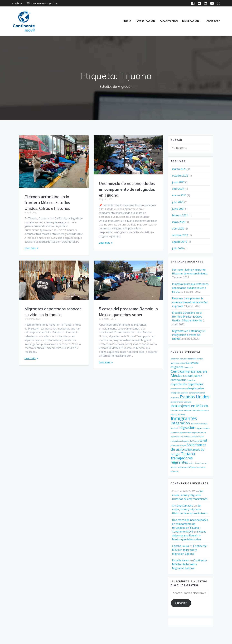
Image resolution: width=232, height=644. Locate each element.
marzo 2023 (179, 169)
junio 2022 (178, 182)
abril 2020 (178, 229)
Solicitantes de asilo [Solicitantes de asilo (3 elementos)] (188, 447)
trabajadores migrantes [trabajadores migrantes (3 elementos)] (182, 460)
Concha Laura (180, 546)
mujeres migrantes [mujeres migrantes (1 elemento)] (179, 432)
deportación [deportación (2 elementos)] (179, 384)
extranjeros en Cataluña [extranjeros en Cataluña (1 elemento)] (181, 402)
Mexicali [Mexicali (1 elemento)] (174, 428)
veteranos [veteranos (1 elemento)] (201, 467)
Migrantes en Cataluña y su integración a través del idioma (189, 335)
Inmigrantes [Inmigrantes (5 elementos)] (184, 418)
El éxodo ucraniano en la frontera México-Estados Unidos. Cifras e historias (47, 203)
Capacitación (169, 21)
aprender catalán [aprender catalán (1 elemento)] (195, 359)
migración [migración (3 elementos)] (187, 427)
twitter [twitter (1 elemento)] (191, 463)
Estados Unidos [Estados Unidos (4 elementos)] (195, 397)
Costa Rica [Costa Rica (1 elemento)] (191, 380)
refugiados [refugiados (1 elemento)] (175, 441)
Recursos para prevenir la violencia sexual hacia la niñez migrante (190, 302)
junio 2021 (178, 209)
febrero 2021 (180, 215)
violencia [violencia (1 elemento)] (175, 471)
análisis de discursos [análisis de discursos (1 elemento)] (179, 359)
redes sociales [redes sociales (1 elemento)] (198, 437)
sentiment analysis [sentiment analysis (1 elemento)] (178, 445)
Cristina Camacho (183, 506)
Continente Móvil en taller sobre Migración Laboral (189, 550)
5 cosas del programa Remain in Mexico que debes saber (189, 535)
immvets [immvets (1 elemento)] (181, 414)
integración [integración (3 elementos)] (180, 423)
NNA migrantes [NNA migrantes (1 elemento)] (194, 432)
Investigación (145, 21)
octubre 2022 (180, 176)
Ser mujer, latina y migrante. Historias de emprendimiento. (190, 495)
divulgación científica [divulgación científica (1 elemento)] (180, 393)
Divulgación (191, 21)
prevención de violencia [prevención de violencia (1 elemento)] (181, 437)
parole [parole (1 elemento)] (203, 432)
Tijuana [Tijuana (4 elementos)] (188, 454)
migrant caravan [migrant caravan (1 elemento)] (203, 428)
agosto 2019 (180, 242)
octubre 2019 (180, 235)
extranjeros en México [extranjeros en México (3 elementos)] (189, 406)
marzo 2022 (179, 195)
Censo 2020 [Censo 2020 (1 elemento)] (189, 367)
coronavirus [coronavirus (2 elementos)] (179, 380)
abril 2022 (178, 189)
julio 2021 (178, 202)
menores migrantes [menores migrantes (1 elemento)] (199, 424)
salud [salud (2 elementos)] (203, 440)
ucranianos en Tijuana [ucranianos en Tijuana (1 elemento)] (187, 467)
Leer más (30, 248)
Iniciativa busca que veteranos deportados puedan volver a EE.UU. (190, 288)
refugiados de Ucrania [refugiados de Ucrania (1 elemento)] (190, 441)
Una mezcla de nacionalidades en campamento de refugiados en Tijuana (127, 189)
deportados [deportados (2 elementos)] (195, 384)
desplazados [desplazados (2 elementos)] (196, 388)
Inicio (127, 21)
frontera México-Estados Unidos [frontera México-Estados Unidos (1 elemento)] (184, 410)
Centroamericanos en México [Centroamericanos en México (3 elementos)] (189, 373)
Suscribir (181, 603)
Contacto (213, 21)
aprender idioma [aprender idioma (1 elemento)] (178, 363)
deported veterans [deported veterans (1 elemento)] (179, 389)
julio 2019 (178, 248)
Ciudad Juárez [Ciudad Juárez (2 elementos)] (193, 376)
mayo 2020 (179, 222)
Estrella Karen (181, 560)
